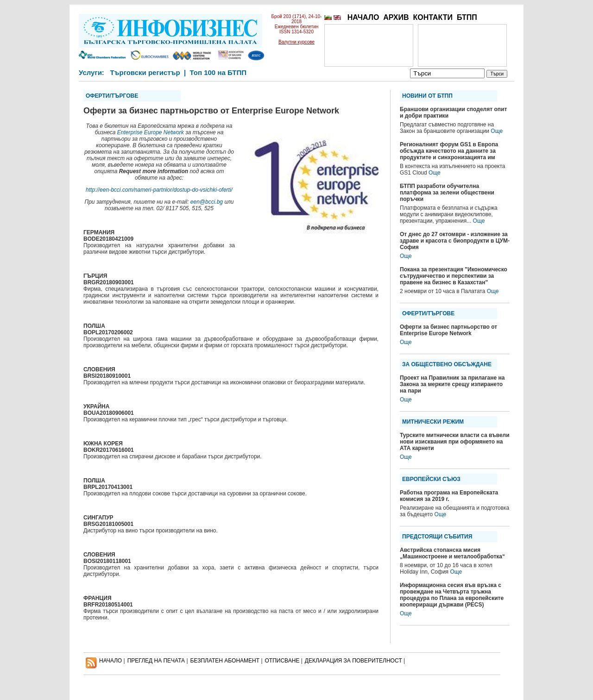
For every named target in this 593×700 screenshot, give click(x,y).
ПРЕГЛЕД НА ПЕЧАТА (156, 661)
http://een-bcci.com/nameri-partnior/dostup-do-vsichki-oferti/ (159, 190)
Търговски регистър (145, 72)
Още (497, 131)
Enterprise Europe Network (151, 132)
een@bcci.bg (207, 202)
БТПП (467, 17)
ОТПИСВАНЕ (282, 661)
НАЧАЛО (363, 17)
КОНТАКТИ (433, 17)
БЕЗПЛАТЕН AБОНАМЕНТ (225, 661)
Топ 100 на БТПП (218, 72)
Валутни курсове (296, 42)
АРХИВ (396, 17)
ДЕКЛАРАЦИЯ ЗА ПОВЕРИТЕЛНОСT (353, 661)
